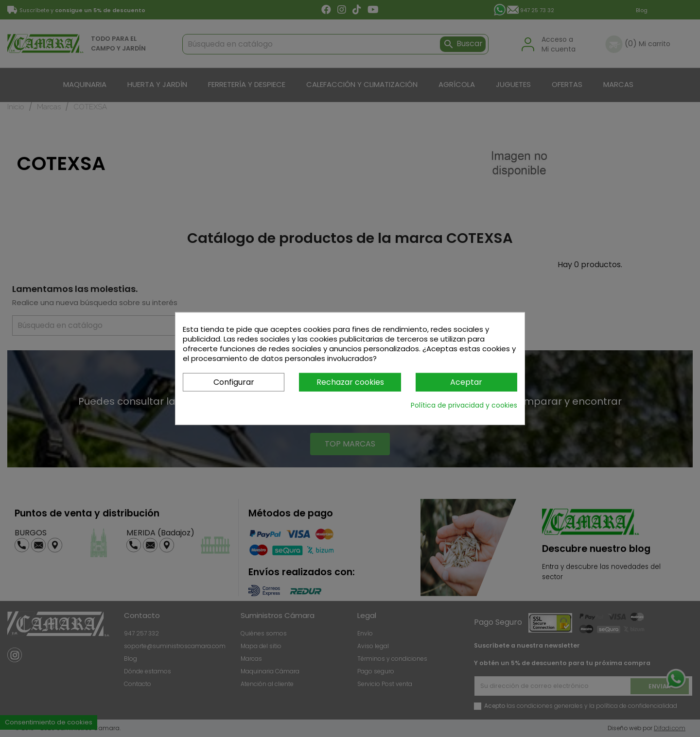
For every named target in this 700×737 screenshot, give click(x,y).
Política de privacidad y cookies (464, 405)
